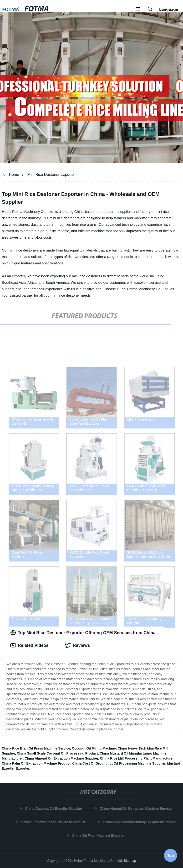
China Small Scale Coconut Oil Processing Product (57, 753)
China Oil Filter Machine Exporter (100, 835)
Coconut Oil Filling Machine (94, 748)
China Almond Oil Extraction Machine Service (137, 808)
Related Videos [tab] (29, 645)
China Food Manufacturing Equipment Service (141, 822)
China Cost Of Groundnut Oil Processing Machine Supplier (119, 763)
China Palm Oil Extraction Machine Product (36, 763)
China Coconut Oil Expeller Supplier (55, 808)
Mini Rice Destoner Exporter (51, 174)
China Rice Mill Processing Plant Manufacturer (137, 758)
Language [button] (169, 9)
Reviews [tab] (77, 645)
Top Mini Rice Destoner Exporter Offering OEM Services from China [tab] (83, 633)
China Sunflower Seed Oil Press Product (54, 822)
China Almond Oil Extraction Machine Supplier (61, 758)
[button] (138, 9)
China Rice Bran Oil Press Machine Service (36, 748)
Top (171, 855)
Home (14, 174)
